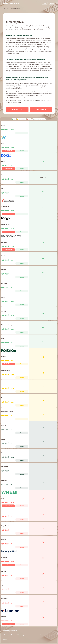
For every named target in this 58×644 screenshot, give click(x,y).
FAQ (41, 635)
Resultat (17, 110)
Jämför (52, 3)
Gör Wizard (41, 110)
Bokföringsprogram (20, 635)
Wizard (45, 3)
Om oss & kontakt (33, 635)
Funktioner (9, 8)
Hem (4, 8)
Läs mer (22, 133)
